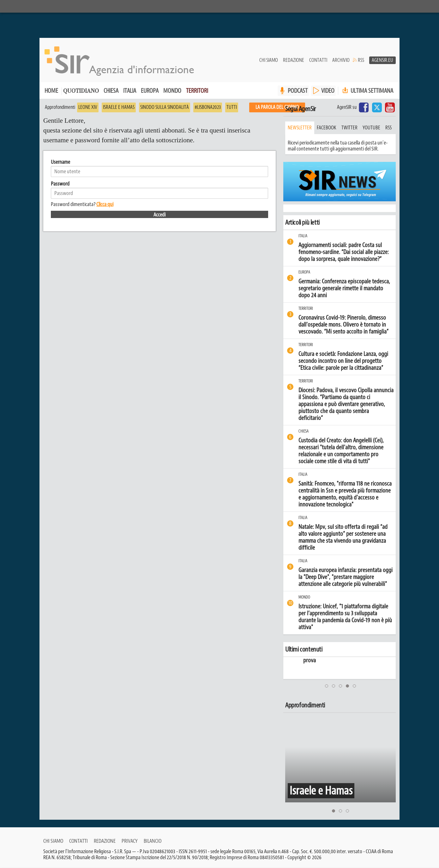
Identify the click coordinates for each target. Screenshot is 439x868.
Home (51, 91)
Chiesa (111, 91)
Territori (197, 91)
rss (388, 128)
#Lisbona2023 (208, 107)
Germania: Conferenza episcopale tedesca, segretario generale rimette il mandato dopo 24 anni (344, 288)
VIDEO (328, 91)
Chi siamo (269, 60)
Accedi (159, 215)
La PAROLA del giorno (277, 107)
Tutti (232, 107)
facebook (327, 128)
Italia (130, 91)
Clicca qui (105, 204)
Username (60, 162)
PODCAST (298, 91)
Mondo (172, 91)
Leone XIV (88, 107)
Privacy (130, 841)
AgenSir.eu (382, 60)
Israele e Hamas (119, 107)
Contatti (318, 60)
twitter (349, 128)
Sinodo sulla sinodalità (165, 107)
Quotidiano (81, 91)
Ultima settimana (367, 91)
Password (60, 184)
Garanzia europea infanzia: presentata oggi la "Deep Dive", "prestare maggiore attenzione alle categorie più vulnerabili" (346, 577)
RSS (361, 60)
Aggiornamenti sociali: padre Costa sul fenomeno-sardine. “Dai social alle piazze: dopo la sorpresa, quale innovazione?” (344, 252)
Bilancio (153, 841)
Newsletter (300, 128)
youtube (371, 128)
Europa (150, 91)
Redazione (294, 60)
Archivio (341, 60)
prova (334, 660)
